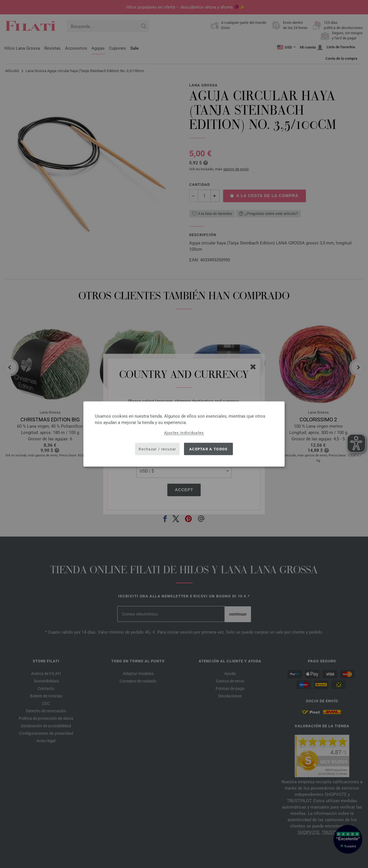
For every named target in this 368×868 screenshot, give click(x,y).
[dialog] (184, 434)
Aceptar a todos (208, 449)
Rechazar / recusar (157, 449)
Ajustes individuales (184, 433)
